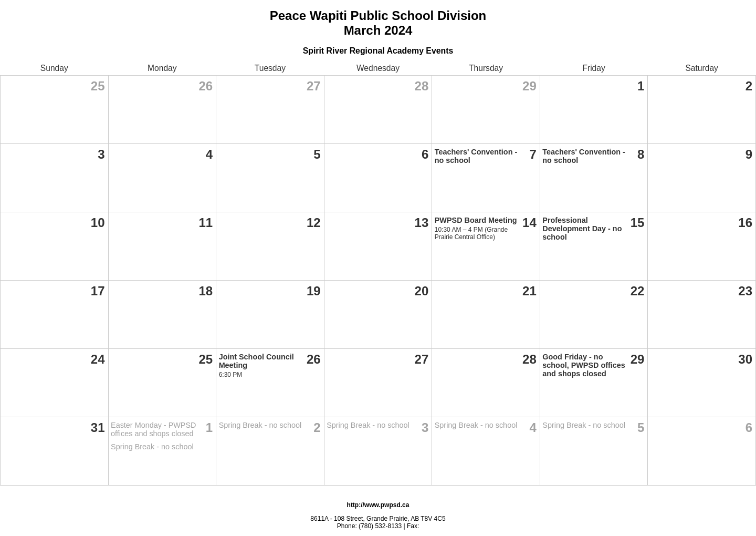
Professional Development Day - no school (582, 229)
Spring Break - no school (152, 447)
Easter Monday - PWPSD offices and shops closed (153, 429)
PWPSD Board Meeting (476, 220)
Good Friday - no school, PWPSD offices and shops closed (584, 365)
